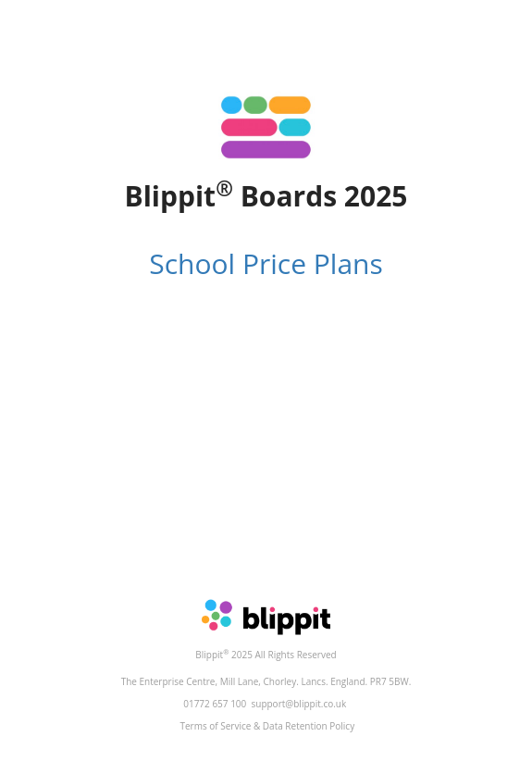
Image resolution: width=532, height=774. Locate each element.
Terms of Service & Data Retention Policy (267, 726)
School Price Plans (266, 263)
